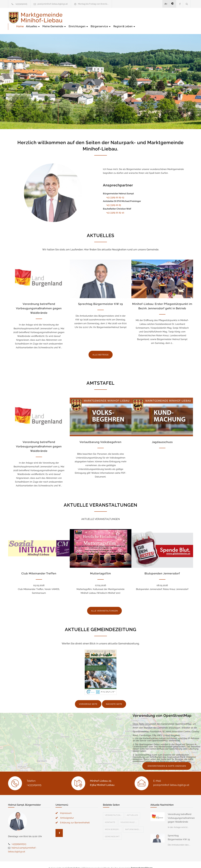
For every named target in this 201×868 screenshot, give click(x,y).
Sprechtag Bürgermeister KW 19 (100, 297)
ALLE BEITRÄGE (101, 348)
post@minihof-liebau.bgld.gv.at (53, 4)
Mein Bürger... (113, 823)
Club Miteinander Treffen (39, 567)
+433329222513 (19, 837)
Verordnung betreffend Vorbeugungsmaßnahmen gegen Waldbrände (39, 302)
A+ (166, 4)
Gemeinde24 (74, 861)
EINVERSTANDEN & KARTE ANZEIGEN (167, 759)
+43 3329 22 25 (114, 198)
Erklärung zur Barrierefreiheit (75, 816)
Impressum (66, 806)
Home (78, 17)
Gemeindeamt (112, 830)
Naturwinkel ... (133, 823)
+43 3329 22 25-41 (115, 206)
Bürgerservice (158, 17)
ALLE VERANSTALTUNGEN (104, 604)
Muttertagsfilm (101, 567)
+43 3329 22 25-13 (115, 191)
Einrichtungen (136, 17)
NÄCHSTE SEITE (114, 697)
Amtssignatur (67, 811)
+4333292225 (21, 4)
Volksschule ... (129, 816)
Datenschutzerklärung (142, 861)
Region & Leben (182, 17)
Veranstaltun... (113, 809)
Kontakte (110, 816)
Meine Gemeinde (112, 17)
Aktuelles (91, 17)
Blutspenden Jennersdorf (162, 567)
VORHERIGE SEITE (88, 697)
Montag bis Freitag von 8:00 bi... (93, 4)
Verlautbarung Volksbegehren (100, 435)
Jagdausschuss (162, 435)
